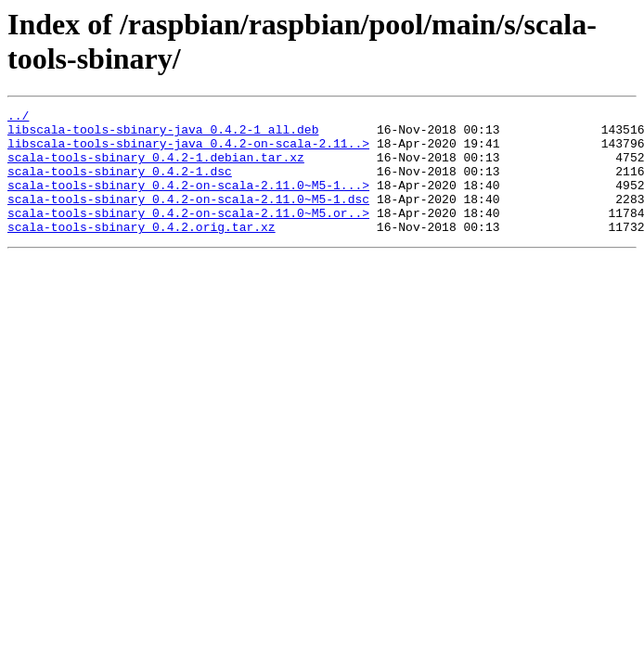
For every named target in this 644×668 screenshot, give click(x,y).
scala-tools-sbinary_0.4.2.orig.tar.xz (142, 251)
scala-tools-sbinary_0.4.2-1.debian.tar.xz (156, 168)
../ (18, 118)
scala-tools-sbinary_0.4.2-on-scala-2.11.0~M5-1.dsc (188, 218)
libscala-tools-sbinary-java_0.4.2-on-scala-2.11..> (188, 151)
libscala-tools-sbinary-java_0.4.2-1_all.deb (163, 135)
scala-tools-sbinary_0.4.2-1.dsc (120, 185)
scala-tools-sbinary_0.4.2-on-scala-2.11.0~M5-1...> (188, 201)
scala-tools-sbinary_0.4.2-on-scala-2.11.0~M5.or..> (188, 235)
